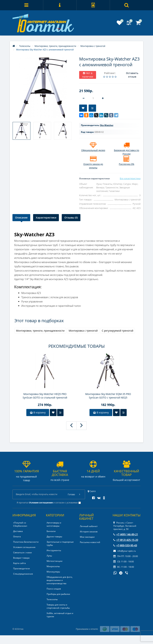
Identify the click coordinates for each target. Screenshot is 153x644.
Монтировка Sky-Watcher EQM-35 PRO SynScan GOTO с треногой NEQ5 (108, 396)
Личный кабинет (89, 526)
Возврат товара (21, 558)
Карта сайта (19, 563)
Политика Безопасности (26, 542)
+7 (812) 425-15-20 (126, 540)
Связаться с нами (23, 552)
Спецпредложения (23, 574)
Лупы (49, 556)
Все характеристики (130, 178)
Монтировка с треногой (83, 331)
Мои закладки (87, 537)
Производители (22, 568)
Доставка (18, 531)
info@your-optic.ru (125, 551)
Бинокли (51, 531)
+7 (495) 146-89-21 (126, 534)
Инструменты (54, 550)
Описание (21, 218)
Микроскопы (53, 566)
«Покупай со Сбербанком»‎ (20, 524)
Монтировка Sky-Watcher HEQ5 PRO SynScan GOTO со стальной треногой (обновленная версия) (45, 396)
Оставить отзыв (132, 75)
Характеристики (46, 218)
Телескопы (52, 599)
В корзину (38, 412)
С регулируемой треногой (118, 331)
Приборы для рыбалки (58, 594)
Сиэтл (92, 491)
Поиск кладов (54, 589)
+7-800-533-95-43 (125, 545)
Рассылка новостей (90, 542)
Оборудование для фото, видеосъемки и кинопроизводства (60, 580)
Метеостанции (55, 561)
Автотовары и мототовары (54, 524)
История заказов (89, 532)
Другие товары (54, 537)
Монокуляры (53, 572)
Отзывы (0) (71, 218)
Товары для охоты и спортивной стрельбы (58, 606)
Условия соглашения (24, 547)
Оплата (17, 537)
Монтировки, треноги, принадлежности (40, 331)
